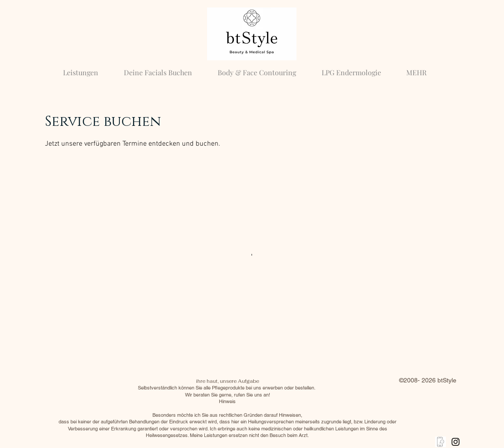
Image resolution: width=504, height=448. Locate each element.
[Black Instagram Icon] (456, 442)
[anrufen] (441, 442)
